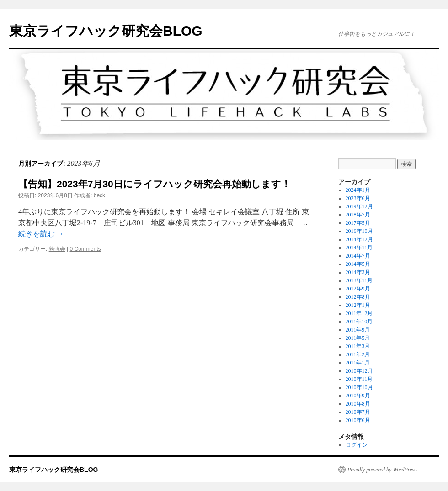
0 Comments (85, 249)
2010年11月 (359, 379)
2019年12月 (359, 206)
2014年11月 (359, 248)
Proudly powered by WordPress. (383, 470)
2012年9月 (358, 289)
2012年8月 (358, 297)
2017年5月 (358, 223)
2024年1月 (358, 190)
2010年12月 (359, 371)
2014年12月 (359, 239)
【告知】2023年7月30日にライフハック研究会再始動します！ (155, 184)
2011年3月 (358, 346)
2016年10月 (359, 231)
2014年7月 (358, 256)
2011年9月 (358, 330)
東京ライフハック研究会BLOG (106, 31)
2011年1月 (358, 363)
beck (99, 195)
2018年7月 (358, 215)
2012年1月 (358, 305)
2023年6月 (358, 198)
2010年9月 (358, 396)
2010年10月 (359, 387)
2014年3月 (358, 272)
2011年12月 (359, 313)
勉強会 (57, 249)
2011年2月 (358, 354)
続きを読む (41, 234)
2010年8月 (358, 404)
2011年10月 (359, 322)
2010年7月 (358, 412)
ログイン (357, 445)
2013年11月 (359, 280)
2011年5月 (358, 338)
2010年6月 (358, 420)
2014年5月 (358, 264)
